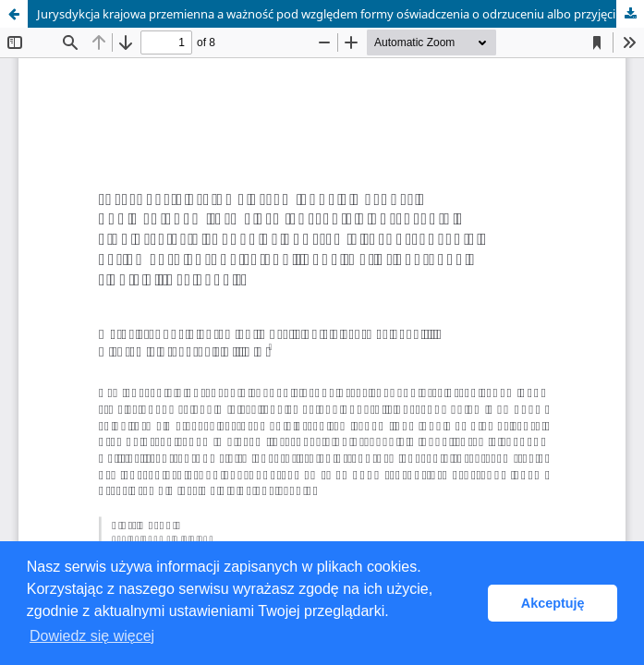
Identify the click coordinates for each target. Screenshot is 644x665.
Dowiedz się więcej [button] (92, 636)
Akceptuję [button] (553, 603)
